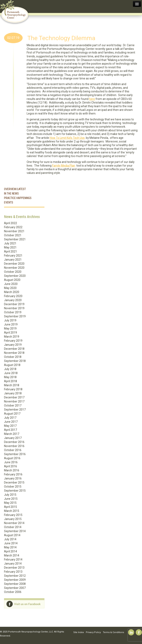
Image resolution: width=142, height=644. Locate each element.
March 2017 (12, 434)
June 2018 (11, 373)
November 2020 (14, 268)
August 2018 (12, 365)
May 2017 (10, 426)
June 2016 (11, 462)
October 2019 (13, 312)
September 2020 (15, 276)
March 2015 (12, 511)
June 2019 (11, 324)
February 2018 (13, 389)
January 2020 (13, 300)
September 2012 (15, 576)
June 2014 (11, 543)
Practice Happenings (18, 198)
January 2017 (13, 438)
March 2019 (12, 337)
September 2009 (15, 580)
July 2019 (10, 320)
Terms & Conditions (113, 632)
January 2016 (13, 478)
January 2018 (13, 393)
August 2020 (12, 280)
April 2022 (11, 223)
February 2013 (13, 572)
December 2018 (14, 349)
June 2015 (11, 499)
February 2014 (13, 559)
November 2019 (14, 308)
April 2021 (11, 251)
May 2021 (10, 247)
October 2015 (13, 487)
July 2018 (10, 369)
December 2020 (14, 264)
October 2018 (13, 357)
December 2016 (14, 442)
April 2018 (11, 381)
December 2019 (14, 304)
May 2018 (10, 377)
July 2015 (10, 495)
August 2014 (12, 535)
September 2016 (15, 454)
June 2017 (11, 422)
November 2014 (14, 523)
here (92, 99)
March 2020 (12, 292)
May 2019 (10, 328)
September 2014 (15, 531)
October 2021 (13, 235)
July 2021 (10, 243)
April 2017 (11, 430)
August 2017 (12, 414)
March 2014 (12, 555)
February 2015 (13, 515)
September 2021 (15, 239)
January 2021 (13, 260)
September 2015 (15, 491)
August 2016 (12, 458)
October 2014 (13, 527)
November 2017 (14, 401)
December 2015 (14, 482)
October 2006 (13, 592)
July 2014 (10, 539)
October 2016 (13, 450)
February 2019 (13, 341)
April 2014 (11, 551)
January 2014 (13, 564)
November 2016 (14, 446)
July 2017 (10, 418)
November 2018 (14, 353)
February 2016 (13, 474)
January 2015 (13, 519)
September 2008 (15, 584)
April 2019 (11, 333)
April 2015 (11, 507)
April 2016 (11, 466)
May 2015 (10, 503)
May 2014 (10, 547)
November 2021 (14, 231)
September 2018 (15, 361)
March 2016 (12, 470)
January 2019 (13, 345)
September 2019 (15, 316)
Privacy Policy (93, 632)
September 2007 (15, 588)
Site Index (79, 632)
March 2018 (12, 385)
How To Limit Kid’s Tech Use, (67, 138)
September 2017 (15, 410)
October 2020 (13, 272)
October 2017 (13, 405)
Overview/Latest (15, 189)
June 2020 (11, 284)
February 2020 (13, 296)
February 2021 (13, 256)
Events (9, 202)
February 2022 (13, 227)
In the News (11, 194)
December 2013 (14, 568)
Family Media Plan (64, 166)
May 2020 (10, 288)
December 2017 (14, 397)
